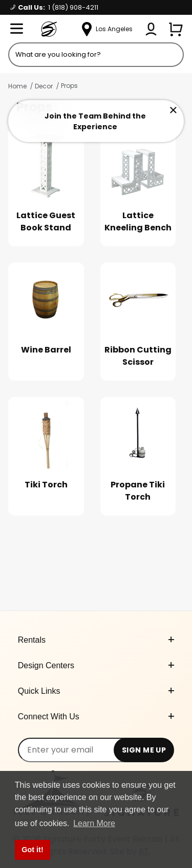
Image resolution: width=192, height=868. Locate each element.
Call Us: (54, 7)
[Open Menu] (16, 29)
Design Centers (96, 665)
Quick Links (96, 691)
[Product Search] (96, 55)
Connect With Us (96, 717)
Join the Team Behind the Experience (95, 121)
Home (17, 86)
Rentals (96, 640)
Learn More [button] (94, 823)
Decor (44, 86)
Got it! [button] (32, 850)
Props (69, 86)
